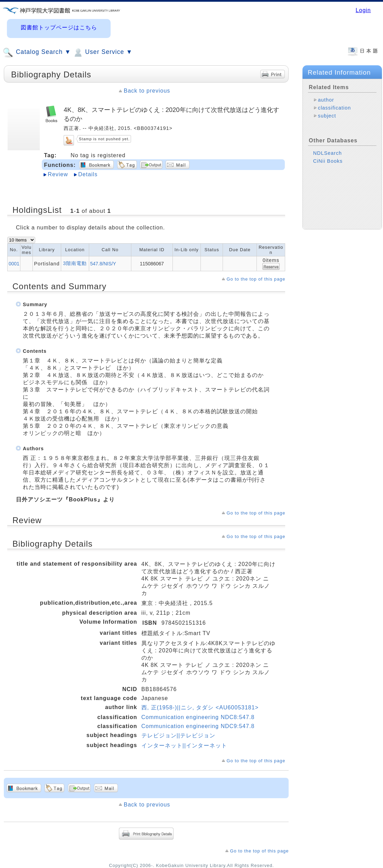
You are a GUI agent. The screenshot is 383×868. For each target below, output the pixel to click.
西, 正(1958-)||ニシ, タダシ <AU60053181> (200, 707)
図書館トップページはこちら (59, 27)
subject (327, 116)
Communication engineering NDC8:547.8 (198, 717)
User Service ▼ (102, 53)
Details (88, 174)
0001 (14, 264)
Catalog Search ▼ (37, 53)
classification (335, 108)
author (326, 100)
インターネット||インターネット (184, 746)
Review (58, 174)
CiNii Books (328, 161)
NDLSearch (328, 153)
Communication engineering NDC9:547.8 (198, 726)
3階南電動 (75, 263)
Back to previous (147, 91)
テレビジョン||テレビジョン (178, 735)
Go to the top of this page (256, 279)
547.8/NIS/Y (103, 264)
